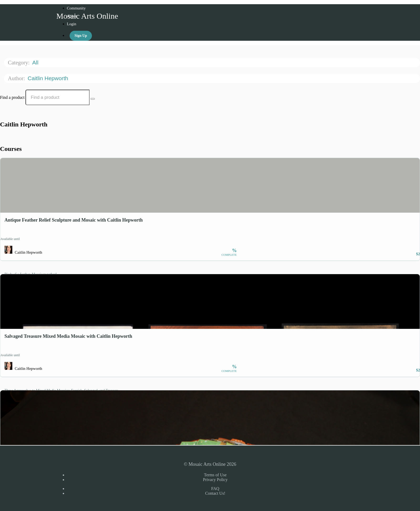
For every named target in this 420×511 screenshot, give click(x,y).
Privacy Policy (215, 480)
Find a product (12, 97)
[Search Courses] (93, 99)
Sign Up (81, 36)
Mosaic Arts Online (87, 16)
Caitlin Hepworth (49, 78)
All (36, 62)
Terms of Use (215, 475)
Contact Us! (215, 493)
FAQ (215, 489)
